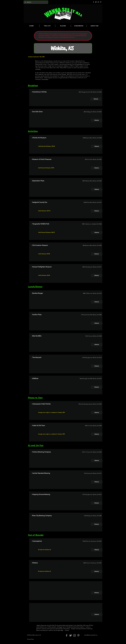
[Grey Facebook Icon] (93, 2)
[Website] (96, 99)
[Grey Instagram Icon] (98, 2)
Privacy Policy (30, 639)
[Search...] (36, 2)
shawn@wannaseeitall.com (91, 635)
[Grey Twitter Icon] (96, 2)
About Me (63, 68)
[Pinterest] (101, 2)
